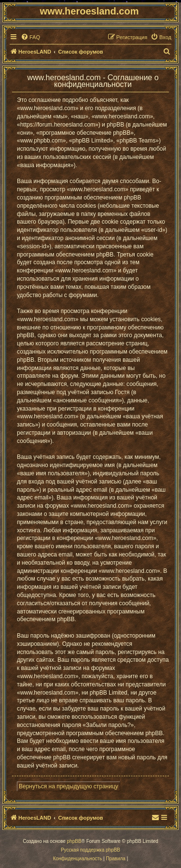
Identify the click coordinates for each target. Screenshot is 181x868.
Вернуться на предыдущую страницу (69, 786)
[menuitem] (30, 37)
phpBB (74, 841)
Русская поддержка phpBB (90, 850)
